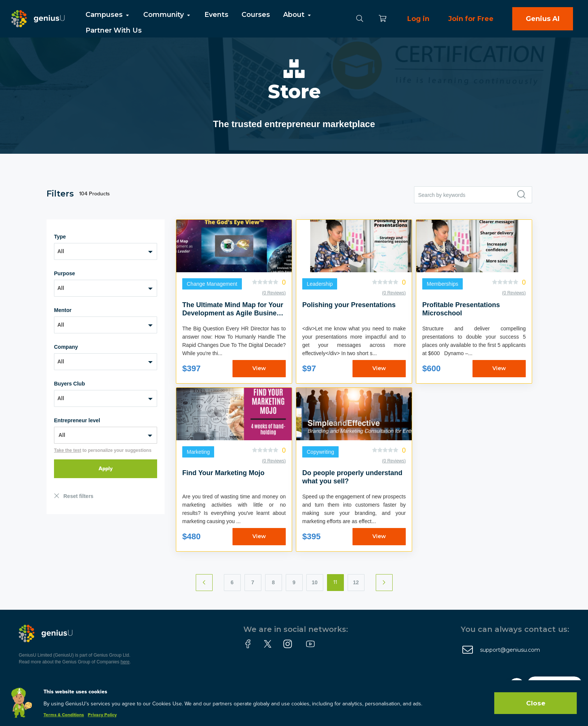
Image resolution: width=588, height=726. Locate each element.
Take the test (67, 450)
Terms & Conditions (64, 715)
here (125, 662)
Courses (256, 15)
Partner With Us (114, 30)
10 (315, 582)
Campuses (108, 15)
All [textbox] (61, 251)
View (259, 368)
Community (167, 15)
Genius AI (543, 19)
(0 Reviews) (274, 293)
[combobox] (106, 251)
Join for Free (471, 19)
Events (216, 15)
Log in (418, 19)
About (298, 15)
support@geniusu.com (510, 650)
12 (356, 582)
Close (536, 703)
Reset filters (78, 496)
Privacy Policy (102, 715)
